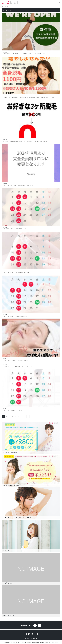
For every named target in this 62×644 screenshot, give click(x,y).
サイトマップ (34, 639)
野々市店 (27, 639)
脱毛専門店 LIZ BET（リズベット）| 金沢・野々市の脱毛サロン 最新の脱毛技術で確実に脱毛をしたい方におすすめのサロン (28, 642)
